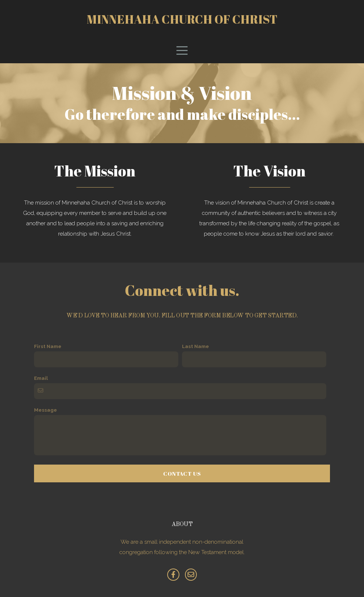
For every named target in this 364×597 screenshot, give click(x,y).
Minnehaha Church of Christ (182, 19)
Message (45, 410)
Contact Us (182, 473)
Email (41, 378)
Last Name (196, 346)
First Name (48, 346)
